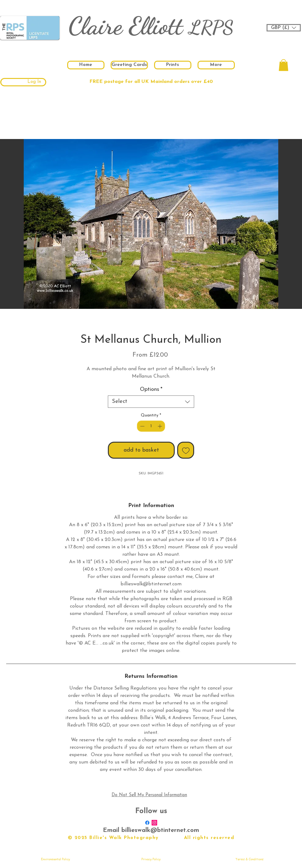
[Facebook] (147, 823)
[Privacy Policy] (151, 859)
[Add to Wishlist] (186, 450)
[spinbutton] (151, 426)
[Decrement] (142, 426)
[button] (284, 28)
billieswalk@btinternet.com (160, 830)
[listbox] (284, 28)
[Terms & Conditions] (249, 859)
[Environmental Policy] (55, 859)
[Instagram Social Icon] (154, 823)
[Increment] (160, 426)
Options (151, 389)
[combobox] (151, 402)
